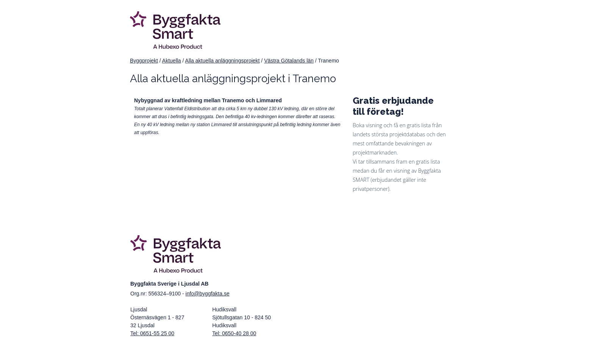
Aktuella (172, 61)
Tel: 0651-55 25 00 (152, 333)
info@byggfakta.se (208, 294)
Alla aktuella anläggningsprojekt (223, 61)
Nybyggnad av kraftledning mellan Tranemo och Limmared (208, 100)
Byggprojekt (144, 61)
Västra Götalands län (289, 61)
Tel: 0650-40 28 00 (234, 333)
